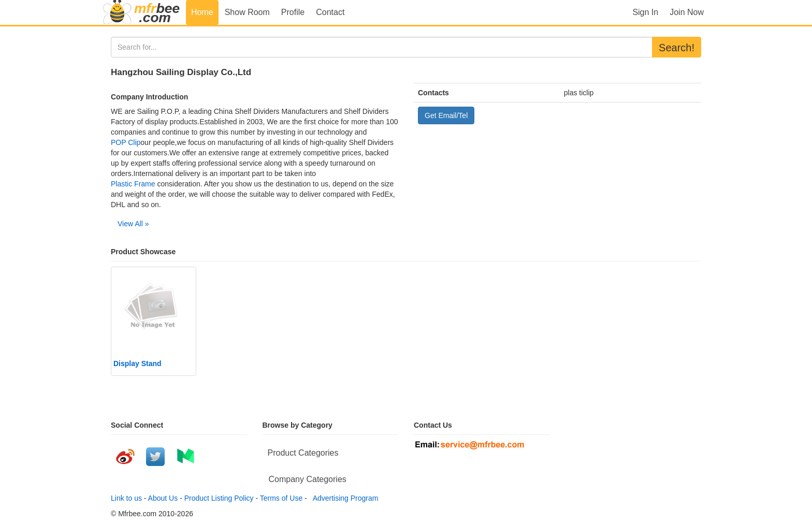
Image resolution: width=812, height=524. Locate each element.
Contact (330, 12)
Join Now (687, 12)
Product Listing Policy (219, 498)
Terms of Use (281, 498)
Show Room (247, 12)
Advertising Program (344, 498)
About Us (163, 498)
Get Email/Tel (446, 115)
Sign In (645, 12)
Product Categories (303, 453)
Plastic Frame (133, 184)
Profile (293, 12)
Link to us (126, 498)
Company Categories (308, 479)
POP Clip (126, 142)
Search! (677, 48)
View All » (133, 224)
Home (202, 12)
